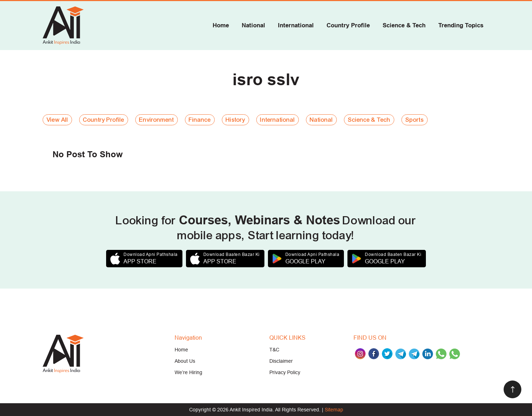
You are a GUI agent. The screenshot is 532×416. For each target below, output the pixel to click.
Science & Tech (404, 25)
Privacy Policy (285, 372)
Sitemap (334, 410)
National (253, 25)
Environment (157, 120)
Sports (415, 120)
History (235, 120)
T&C (274, 350)
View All (57, 120)
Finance (200, 120)
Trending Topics (461, 25)
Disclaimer (281, 361)
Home (221, 25)
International (296, 25)
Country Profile (348, 25)
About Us (185, 361)
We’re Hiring (188, 372)
